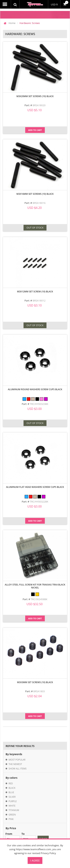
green (12, 815)
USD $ (54, 4)
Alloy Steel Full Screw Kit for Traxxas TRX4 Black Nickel (35, 586)
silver (12, 797)
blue (11, 792)
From (13, 837)
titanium (14, 810)
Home (12, 23)
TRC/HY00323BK (39, 404)
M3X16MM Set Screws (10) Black (35, 194)
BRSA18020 (39, 105)
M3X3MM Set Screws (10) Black (35, 682)
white (12, 806)
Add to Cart (35, 130)
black (12, 788)
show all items (18, 769)
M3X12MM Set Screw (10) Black (35, 292)
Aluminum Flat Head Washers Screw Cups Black (35, 487)
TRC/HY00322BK (39, 502)
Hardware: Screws (30, 23)
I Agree (35, 860)
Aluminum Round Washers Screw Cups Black (35, 389)
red (11, 783)
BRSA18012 (39, 301)
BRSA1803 (39, 691)
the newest (15, 764)
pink (11, 819)
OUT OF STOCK (35, 228)
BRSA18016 (39, 203)
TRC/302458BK (39, 599)
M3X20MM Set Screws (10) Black (35, 96)
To (29, 837)
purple (13, 801)
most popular (17, 760)
